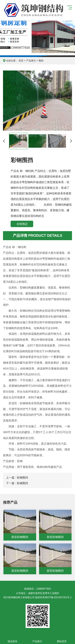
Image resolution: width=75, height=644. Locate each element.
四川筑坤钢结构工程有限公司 (27, 10)
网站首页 (62, 639)
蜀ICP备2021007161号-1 (58, 597)
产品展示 (31, 61)
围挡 (41, 61)
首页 (21, 61)
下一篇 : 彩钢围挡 (17, 483)
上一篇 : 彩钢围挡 (17, 478)
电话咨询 (12, 639)
